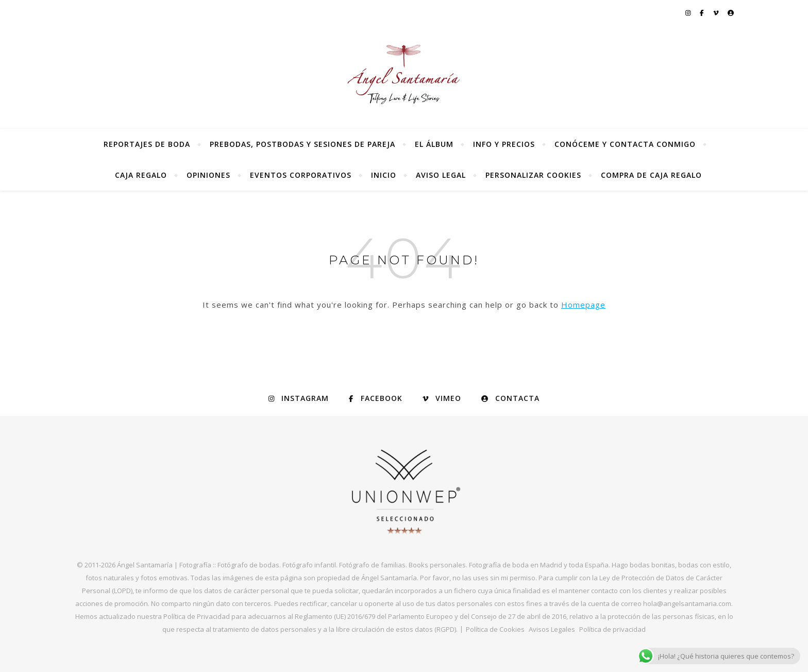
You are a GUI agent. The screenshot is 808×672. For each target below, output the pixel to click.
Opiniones (208, 175)
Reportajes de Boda (147, 144)
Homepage (583, 305)
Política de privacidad (612, 629)
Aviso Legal (441, 175)
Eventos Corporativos (301, 175)
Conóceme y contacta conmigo (625, 144)
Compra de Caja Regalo (651, 175)
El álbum (434, 144)
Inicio (384, 175)
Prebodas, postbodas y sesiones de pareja (302, 144)
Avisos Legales (552, 629)
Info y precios (504, 144)
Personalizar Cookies (533, 175)
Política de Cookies (495, 629)
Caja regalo (141, 175)
